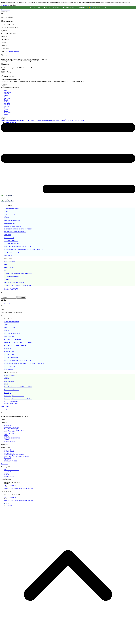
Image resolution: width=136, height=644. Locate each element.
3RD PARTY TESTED (11, 461)
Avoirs (6, 473)
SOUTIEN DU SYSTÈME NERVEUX (15, 232)
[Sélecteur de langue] (2, 300)
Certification (8, 459)
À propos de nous (9, 452)
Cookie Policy (8, 458)
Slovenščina (8, 92)
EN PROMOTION (9, 441)
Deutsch (6, 94)
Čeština (6, 109)
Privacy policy (5, 5)
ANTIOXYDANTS (10, 214)
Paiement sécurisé (9, 453)
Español (6, 106)
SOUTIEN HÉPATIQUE (11, 241)
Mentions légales (9, 450)
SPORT (6, 211)
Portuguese (7, 98)
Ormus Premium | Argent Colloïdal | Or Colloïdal (18, 273)
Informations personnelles (11, 470)
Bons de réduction (9, 476)
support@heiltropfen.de (12, 51)
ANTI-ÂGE (7, 235)
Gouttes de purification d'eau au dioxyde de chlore (18, 285)
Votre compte (4, 464)
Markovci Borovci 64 (10, 485)
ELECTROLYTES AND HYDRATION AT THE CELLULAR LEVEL (24, 250)
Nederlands (7, 105)
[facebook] (8, 504)
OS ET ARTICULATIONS (12, 208)
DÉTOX (7, 217)
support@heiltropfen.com (19, 488)
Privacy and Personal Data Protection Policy (16, 456)
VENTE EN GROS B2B (11, 290)
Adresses (7, 475)
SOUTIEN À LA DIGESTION (13, 226)
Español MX (8, 112)
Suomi (6, 114)
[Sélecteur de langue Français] (10, 87)
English (6, 91)
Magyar (6, 101)
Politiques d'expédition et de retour (14, 455)
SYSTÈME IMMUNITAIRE (12, 220)
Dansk (6, 111)
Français (7, 95)
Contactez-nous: (5, 10)
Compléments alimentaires (12, 276)
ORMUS (7, 440)
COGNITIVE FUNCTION (12, 253)
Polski (6, 100)
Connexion (7, 303)
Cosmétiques (8, 279)
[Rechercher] (8, 298)
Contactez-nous (5, 406)
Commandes (8, 471)
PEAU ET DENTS (9, 223)
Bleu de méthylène (9, 262)
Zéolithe (6, 265)
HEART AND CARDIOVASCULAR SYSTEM (17, 247)
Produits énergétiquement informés (14, 282)
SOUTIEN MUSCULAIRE (12, 244)
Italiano (6, 97)
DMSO (6, 270)
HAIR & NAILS (9, 256)
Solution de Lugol (9, 267)
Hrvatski (7, 108)
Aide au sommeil (9, 238)
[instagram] (8, 506)
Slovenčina (7, 103)
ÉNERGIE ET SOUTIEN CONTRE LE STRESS (18, 229)
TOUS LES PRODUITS (11, 288)
